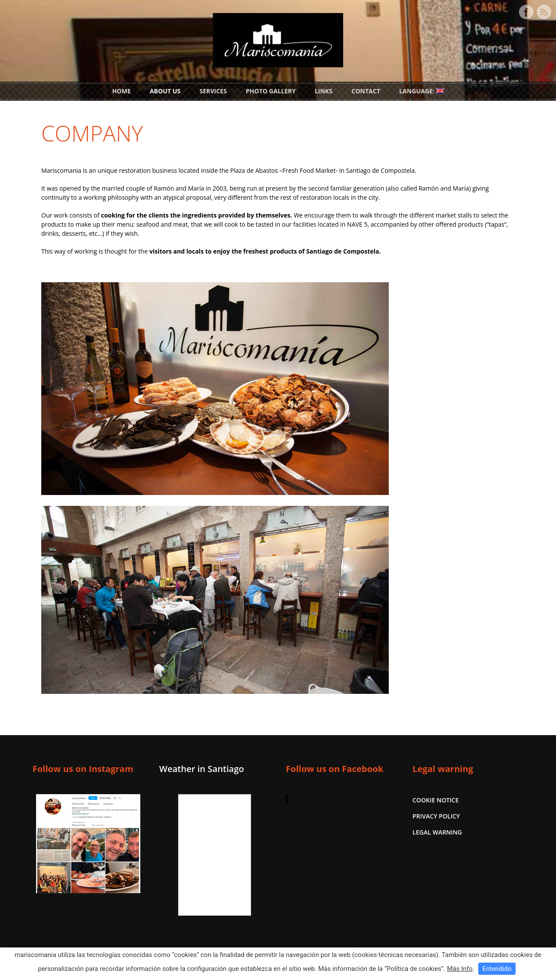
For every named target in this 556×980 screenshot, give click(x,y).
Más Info (460, 969)
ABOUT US (165, 91)
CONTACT (366, 91)
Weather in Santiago (202, 769)
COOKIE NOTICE (436, 800)
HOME (121, 91)
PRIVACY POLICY (436, 816)
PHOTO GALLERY (271, 91)
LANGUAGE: (422, 91)
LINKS (323, 91)
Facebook (526, 12)
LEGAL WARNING (437, 832)
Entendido (497, 969)
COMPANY (92, 133)
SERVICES (213, 91)
